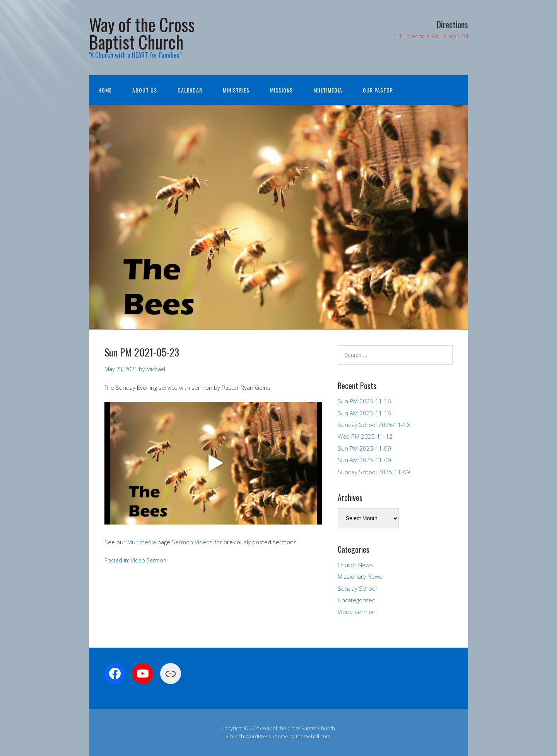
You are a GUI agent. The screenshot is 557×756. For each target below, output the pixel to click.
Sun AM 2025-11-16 (364, 413)
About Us (145, 90)
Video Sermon (149, 560)
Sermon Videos (192, 542)
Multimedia (328, 90)
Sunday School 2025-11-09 (374, 472)
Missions (281, 90)
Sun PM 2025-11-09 (364, 448)
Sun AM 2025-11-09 (364, 460)
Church (236, 736)
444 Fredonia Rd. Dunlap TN (431, 36)
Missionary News (360, 576)
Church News (355, 565)
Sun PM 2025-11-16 (364, 401)
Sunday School (357, 588)
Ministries (236, 90)
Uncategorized (357, 600)
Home (105, 90)
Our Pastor (378, 90)
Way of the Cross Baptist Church (142, 33)
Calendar (190, 90)
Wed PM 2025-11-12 (365, 436)
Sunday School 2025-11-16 (374, 425)
